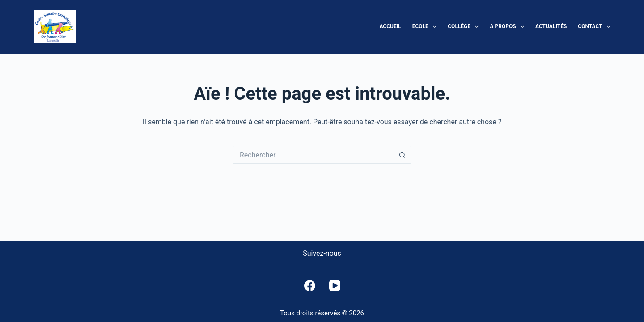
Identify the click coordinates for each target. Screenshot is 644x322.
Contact (594, 27)
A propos (509, 27)
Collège (465, 27)
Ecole (426, 27)
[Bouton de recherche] (402, 155)
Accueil (390, 26)
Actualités (551, 26)
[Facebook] (310, 286)
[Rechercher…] (313, 155)
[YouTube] (335, 286)
